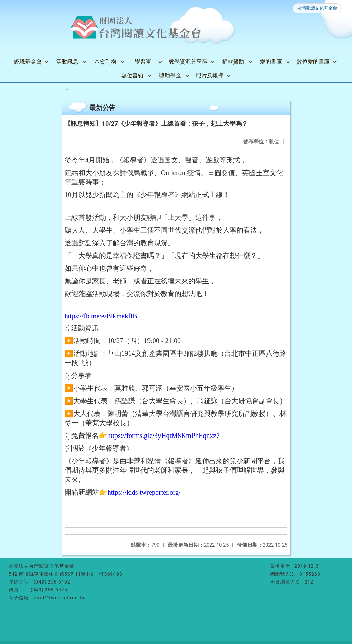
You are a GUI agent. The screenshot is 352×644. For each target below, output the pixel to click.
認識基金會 (28, 62)
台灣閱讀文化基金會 (317, 8)
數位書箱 (132, 75)
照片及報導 (210, 75)
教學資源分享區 (188, 62)
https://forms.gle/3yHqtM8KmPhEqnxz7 (163, 436)
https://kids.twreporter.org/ (144, 492)
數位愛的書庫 (313, 62)
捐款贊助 (233, 62)
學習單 (143, 62)
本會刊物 (105, 62)
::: (66, 91)
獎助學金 (170, 75)
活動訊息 (67, 62)
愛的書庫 (271, 62)
